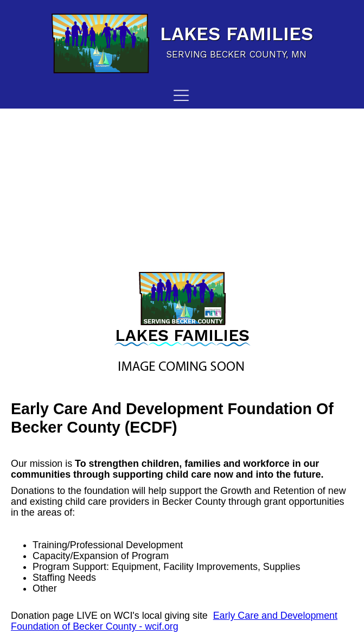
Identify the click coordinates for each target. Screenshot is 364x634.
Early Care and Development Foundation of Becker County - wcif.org (174, 621)
